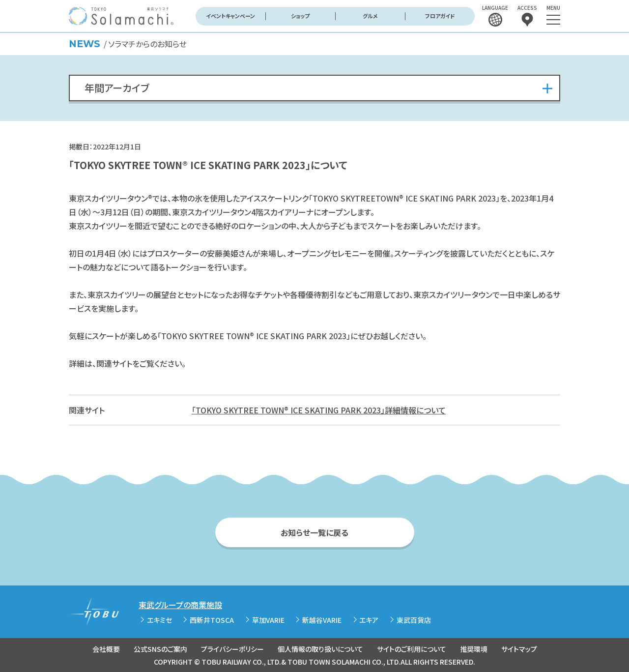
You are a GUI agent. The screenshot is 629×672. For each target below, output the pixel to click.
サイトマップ (519, 649)
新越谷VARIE (322, 620)
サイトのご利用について (412, 649)
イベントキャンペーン (230, 16)
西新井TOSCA (212, 620)
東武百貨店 (414, 620)
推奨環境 (474, 649)
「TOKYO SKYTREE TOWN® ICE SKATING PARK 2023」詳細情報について (319, 410)
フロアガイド (440, 16)
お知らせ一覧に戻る (314, 532)
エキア (369, 620)
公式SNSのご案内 (160, 649)
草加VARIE (268, 620)
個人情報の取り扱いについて (320, 649)
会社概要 (106, 649)
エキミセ (159, 620)
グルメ (370, 16)
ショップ (300, 16)
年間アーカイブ (117, 88)
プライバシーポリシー (232, 649)
